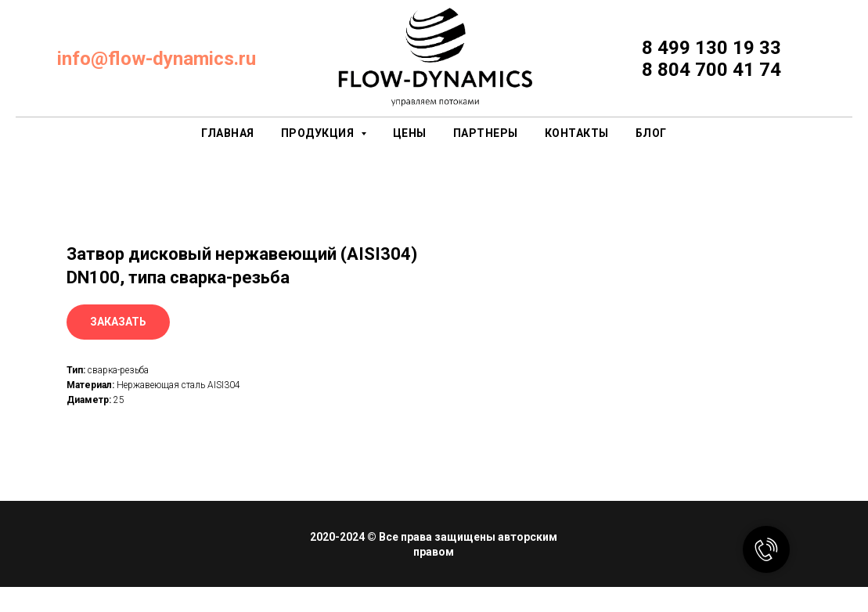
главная (228, 133)
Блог (651, 133)
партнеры (486, 133)
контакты (577, 133)
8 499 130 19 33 (711, 48)
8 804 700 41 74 (711, 70)
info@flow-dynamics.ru (157, 59)
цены (410, 133)
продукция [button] (319, 133)
